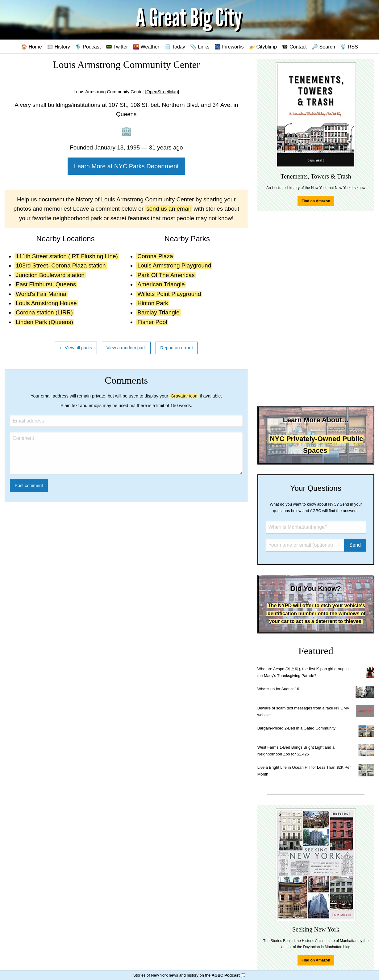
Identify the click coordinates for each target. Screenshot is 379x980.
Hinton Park (153, 303)
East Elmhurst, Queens (46, 284)
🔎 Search (323, 47)
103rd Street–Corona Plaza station (61, 265)
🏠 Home (31, 47)
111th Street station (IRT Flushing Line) (67, 256)
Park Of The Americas (166, 275)
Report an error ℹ (177, 348)
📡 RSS (349, 47)
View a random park (126, 348)
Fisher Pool (152, 322)
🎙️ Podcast (88, 47)
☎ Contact (294, 47)
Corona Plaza (155, 256)
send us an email (169, 209)
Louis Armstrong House (46, 303)
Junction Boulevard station (50, 275)
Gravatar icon (184, 396)
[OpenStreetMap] (162, 92)
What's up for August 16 (278, 689)
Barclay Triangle (158, 312)
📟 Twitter (117, 47)
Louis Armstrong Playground (174, 265)
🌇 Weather (146, 47)
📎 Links (200, 47)
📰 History (58, 47)
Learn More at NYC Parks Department (126, 166)
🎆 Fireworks (229, 47)
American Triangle (161, 284)
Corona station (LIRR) (44, 312)
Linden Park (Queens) (44, 322)
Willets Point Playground (169, 294)
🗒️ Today (175, 47)
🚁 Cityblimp (263, 47)
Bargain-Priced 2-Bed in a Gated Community (296, 728)
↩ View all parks (76, 348)
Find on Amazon (316, 201)
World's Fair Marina (41, 294)
